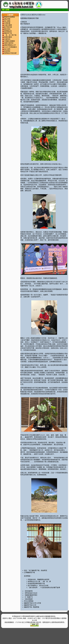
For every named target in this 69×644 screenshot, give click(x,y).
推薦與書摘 (8, 37)
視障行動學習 (9, 43)
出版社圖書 (8, 25)
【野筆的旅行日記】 (31, 593)
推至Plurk (35, 15)
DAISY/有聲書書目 (11, 47)
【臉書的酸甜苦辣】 (31, 595)
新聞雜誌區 (8, 31)
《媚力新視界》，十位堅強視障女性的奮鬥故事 (44, 588)
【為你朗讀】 (29, 599)
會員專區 (7, 51)
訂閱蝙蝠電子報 (29, 572)
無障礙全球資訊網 (10, 53)
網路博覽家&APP (10, 45)
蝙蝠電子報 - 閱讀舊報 (32, 607)
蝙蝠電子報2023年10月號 (33, 603)
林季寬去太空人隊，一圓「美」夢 (39, 581)
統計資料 (7, 49)
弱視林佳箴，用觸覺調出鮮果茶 (39, 579)
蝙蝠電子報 (8, 33)
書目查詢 (7, 29)
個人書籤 (7, 21)
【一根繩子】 (29, 597)
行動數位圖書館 (10, 41)
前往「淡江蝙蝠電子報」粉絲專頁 (36, 570)
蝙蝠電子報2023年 (30, 605)
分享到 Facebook (26, 15)
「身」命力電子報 (10, 35)
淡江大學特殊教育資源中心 (27, 616)
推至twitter (42, 15)
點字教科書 (8, 27)
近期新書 (7, 23)
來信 (54, 616)
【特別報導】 (29, 591)
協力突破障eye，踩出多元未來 (38, 586)
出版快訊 (7, 39)
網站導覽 (7, 19)
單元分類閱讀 (29, 601)
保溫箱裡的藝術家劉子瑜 (36, 583)
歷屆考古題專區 (10, 17)
